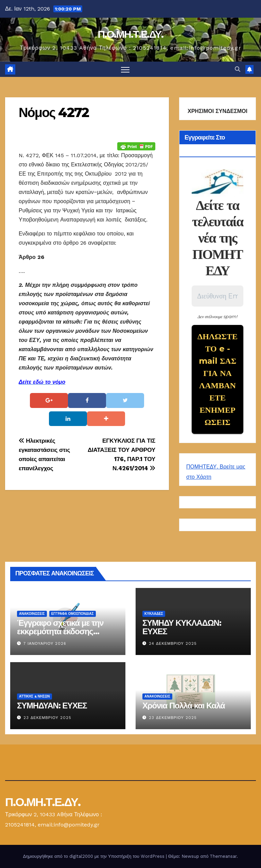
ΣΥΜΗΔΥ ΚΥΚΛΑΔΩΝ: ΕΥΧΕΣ (182, 627)
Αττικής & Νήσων (34, 696)
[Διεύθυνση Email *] (217, 296)
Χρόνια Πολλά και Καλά (184, 706)
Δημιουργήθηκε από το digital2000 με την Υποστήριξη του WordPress (94, 856)
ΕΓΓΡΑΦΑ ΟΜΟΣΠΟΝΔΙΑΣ (73, 614)
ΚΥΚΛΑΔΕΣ (154, 614)
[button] (238, 69)
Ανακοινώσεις (32, 614)
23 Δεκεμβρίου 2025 (47, 718)
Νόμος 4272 (54, 112)
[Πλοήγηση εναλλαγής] (125, 69)
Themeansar (223, 856)
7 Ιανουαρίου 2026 (45, 644)
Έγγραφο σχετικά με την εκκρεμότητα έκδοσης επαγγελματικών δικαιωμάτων (60, 636)
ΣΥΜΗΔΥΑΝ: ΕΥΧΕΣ (52, 706)
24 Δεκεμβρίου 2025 (173, 644)
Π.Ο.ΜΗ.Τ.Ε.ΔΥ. (130, 34)
